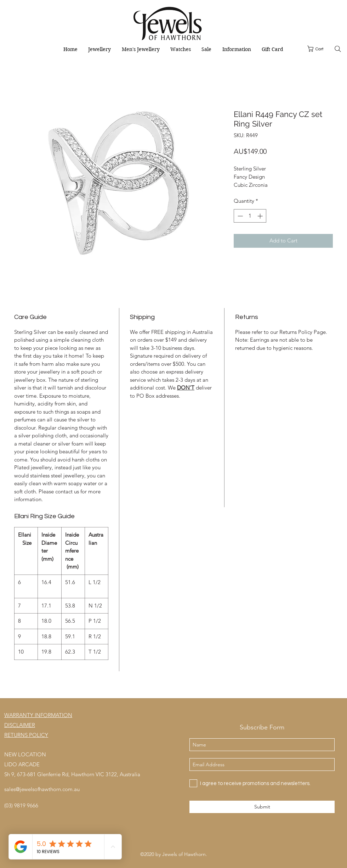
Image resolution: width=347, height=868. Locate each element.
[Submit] (262, 807)
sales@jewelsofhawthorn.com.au (42, 789)
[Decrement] (240, 216)
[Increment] (261, 216)
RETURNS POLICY (26, 735)
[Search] (338, 49)
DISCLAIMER (20, 725)
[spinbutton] (250, 216)
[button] (319, 49)
